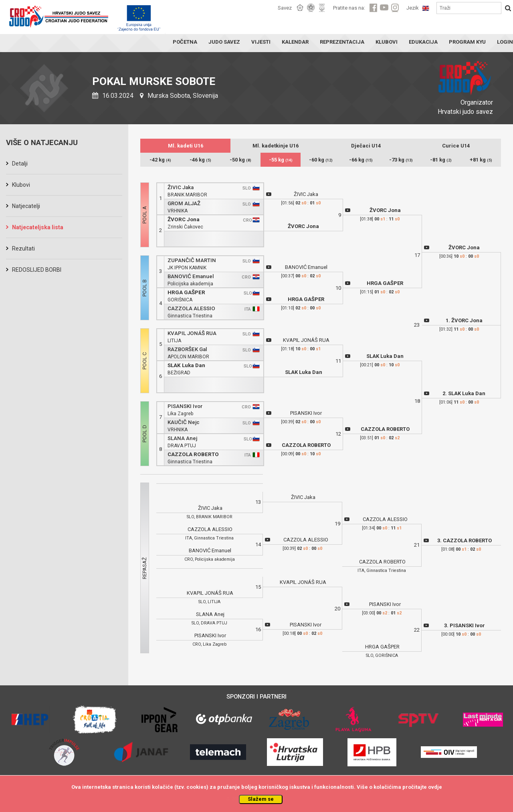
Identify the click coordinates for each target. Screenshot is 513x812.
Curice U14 (456, 146)
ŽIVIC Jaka (181, 187)
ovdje (435, 787)
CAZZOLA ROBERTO (193, 454)
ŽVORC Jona (184, 219)
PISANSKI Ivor (185, 406)
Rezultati (23, 248)
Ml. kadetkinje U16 (276, 146)
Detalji (20, 164)
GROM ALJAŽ (184, 203)
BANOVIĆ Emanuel (191, 276)
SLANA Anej (182, 438)
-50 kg (240, 160)
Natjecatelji (26, 206)
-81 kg (441, 160)
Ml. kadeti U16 (186, 146)
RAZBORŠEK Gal (187, 349)
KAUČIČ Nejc (184, 422)
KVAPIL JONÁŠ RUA (192, 333)
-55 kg (281, 160)
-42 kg (160, 160)
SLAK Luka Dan (186, 365)
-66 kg (361, 160)
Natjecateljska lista (38, 227)
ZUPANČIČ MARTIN (192, 260)
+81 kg (481, 160)
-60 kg (321, 160)
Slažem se (261, 799)
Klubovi (21, 185)
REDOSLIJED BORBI (37, 270)
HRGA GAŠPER (186, 292)
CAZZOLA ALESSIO (191, 308)
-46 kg (200, 160)
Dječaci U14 (366, 146)
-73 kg (401, 160)
